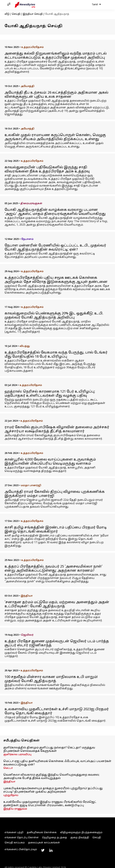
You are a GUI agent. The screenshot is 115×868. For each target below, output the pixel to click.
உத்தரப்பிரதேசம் (32, 47)
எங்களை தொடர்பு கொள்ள (22, 838)
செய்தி (16, 14)
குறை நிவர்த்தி (80, 838)
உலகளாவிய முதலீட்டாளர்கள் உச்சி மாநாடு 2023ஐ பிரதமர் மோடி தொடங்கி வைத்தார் (57, 711)
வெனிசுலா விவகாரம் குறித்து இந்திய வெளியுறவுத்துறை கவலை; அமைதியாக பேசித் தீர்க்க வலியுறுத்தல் (51, 777)
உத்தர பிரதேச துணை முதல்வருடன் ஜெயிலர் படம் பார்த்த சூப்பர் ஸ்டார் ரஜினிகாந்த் (57, 643)
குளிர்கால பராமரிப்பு (17, 755)
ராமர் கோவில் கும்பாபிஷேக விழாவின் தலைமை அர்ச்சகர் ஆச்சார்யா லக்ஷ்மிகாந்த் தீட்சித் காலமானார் (57, 429)
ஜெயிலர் (27, 635)
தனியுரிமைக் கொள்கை (42, 833)
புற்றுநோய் (11, 795)
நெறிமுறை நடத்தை (55, 838)
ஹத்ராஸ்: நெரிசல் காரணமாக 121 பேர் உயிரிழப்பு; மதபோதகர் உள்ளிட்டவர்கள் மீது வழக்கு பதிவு (50, 394)
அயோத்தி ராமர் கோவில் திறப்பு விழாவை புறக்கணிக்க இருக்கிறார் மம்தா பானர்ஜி (55, 494)
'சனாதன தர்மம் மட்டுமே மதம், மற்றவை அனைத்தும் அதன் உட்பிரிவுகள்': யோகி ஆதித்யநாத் (57, 604)
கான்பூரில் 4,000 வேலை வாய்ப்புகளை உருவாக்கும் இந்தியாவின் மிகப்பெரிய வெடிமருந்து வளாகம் (50, 462)
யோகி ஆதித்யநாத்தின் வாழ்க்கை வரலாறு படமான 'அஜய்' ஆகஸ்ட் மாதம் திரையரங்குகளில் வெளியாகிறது (55, 212)
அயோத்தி (28, 86)
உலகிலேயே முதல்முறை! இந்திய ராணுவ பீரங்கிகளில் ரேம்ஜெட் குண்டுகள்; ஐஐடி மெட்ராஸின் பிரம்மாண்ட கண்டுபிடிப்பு (50, 804)
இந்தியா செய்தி (33, 14)
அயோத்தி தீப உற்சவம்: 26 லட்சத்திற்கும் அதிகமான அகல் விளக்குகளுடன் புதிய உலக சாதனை (56, 95)
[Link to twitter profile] (43, 850)
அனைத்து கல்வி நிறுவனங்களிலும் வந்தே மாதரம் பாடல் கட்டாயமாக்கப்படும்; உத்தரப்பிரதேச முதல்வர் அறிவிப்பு (56, 56)
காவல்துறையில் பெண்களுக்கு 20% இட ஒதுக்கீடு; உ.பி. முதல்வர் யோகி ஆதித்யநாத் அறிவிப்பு (54, 316)
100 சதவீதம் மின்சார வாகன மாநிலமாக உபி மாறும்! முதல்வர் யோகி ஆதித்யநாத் (51, 679)
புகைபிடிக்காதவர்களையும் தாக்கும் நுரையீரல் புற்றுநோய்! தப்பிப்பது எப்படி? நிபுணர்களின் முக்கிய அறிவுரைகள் (53, 790)
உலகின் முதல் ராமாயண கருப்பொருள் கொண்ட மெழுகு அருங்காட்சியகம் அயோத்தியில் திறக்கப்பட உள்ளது (55, 137)
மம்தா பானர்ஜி (31, 486)
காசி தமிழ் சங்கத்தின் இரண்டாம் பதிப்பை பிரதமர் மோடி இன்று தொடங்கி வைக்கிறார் (56, 530)
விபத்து (25, 346)
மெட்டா (8, 768)
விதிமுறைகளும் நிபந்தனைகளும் (81, 833)
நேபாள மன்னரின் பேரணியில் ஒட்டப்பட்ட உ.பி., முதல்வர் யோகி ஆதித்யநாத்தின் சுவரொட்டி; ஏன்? (55, 248)
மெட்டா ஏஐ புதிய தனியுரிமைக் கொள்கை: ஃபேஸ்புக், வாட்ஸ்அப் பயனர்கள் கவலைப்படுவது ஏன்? (57, 763)
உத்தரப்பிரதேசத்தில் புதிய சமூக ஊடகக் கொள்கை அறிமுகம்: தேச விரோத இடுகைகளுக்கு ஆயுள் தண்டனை (56, 280)
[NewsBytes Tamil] (25, 5)
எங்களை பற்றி (14, 833)
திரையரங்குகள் (31, 204)
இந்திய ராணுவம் (15, 809)
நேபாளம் (27, 239)
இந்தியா (27, 596)
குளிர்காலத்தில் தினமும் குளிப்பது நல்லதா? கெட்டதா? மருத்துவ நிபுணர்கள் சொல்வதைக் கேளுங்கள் (49, 749)
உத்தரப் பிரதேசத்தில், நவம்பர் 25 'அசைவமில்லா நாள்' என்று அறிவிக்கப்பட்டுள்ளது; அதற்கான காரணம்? (54, 569)
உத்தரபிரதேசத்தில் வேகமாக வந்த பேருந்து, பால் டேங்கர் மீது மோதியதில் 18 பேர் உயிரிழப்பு (56, 355)
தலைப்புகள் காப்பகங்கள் (44, 843)
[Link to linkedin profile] (51, 850)
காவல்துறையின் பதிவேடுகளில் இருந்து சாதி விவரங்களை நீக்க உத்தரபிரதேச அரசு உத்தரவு (47, 170)
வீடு (7, 14)
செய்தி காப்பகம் (15, 843)
